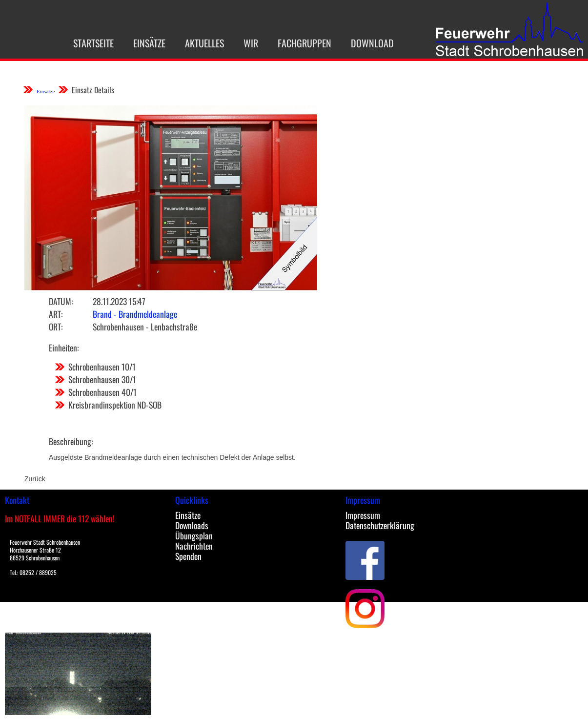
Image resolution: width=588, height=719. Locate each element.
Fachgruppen (294, 43)
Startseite (83, 43)
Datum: (61, 301)
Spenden (188, 556)
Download (362, 43)
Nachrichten (194, 546)
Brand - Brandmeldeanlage (135, 314)
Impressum (363, 515)
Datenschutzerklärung (380, 525)
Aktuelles (194, 43)
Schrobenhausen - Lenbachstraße (145, 327)
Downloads (192, 525)
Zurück (35, 479)
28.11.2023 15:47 (119, 301)
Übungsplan (194, 535)
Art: (56, 314)
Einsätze (139, 43)
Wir (240, 43)
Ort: (56, 327)
